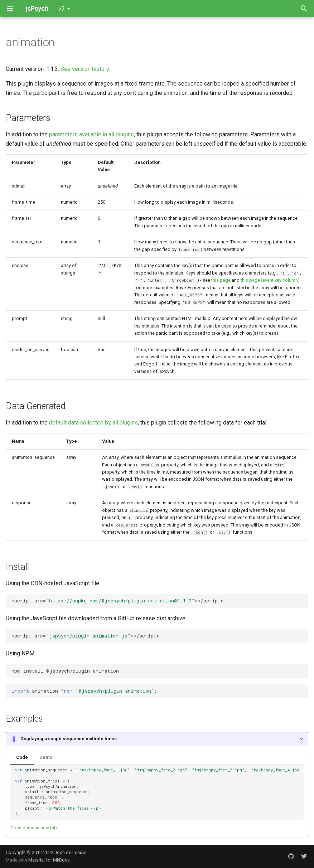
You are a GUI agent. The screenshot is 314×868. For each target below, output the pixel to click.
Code (22, 757)
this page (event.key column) (270, 280)
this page (221, 280)
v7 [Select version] (61, 9)
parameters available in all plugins (91, 134)
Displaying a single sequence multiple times (69, 739)
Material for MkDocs (49, 860)
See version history (85, 69)
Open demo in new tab (34, 828)
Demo (46, 757)
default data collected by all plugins (93, 423)
